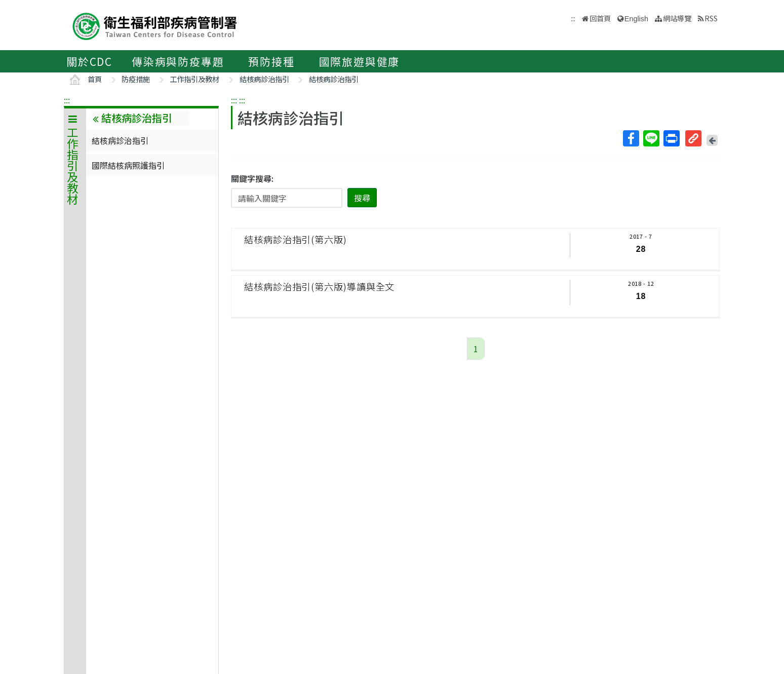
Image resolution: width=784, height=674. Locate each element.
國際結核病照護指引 (128, 165)
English (636, 19)
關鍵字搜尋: (252, 178)
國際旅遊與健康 (360, 61)
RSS (711, 18)
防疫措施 (136, 79)
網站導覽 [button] (677, 18)
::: (67, 100)
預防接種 (271, 61)
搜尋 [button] (362, 198)
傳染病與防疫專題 (178, 61)
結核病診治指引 (264, 79)
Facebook (631, 138)
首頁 (95, 79)
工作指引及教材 (194, 79)
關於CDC (89, 61)
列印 (671, 138)
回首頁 (600, 18)
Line (651, 138)
